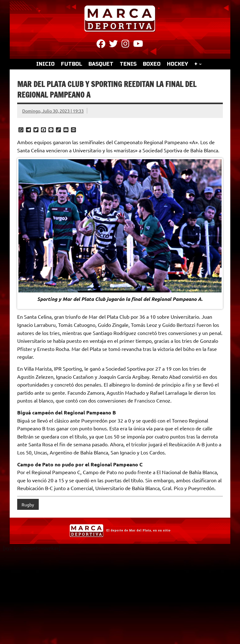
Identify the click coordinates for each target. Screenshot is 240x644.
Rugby (28, 505)
